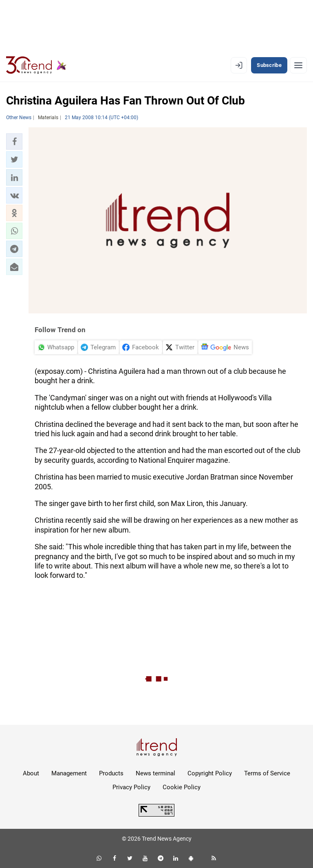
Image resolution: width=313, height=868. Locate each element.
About (31, 773)
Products (111, 773)
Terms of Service (267, 773)
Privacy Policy (131, 787)
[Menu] (298, 65)
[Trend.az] (36, 65)
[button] (14, 142)
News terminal (155, 773)
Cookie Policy (182, 787)
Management (69, 773)
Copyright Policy (210, 773)
